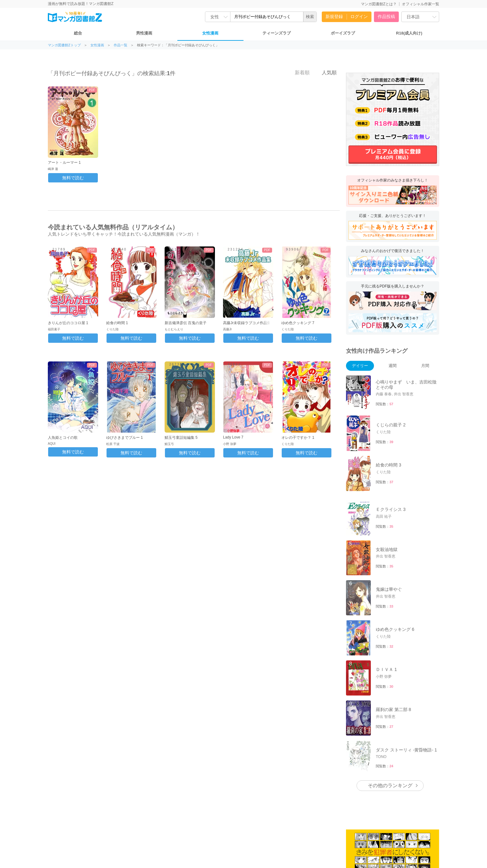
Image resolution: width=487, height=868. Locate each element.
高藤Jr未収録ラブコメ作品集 (247, 323)
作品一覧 (121, 45)
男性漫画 (144, 33)
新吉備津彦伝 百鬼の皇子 (186, 323)
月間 (425, 366)
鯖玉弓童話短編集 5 (181, 438)
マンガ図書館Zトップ (64, 45)
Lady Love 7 (233, 437)
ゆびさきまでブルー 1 (125, 438)
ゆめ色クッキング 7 (298, 323)
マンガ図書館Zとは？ (379, 4)
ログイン (359, 16)
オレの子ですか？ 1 (298, 438)
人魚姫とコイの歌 (63, 438)
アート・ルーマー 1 (64, 163)
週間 (393, 366)
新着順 (299, 72)
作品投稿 (386, 16)
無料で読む (73, 178)
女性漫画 (210, 33)
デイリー (360, 366)
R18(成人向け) (409, 33)
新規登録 (334, 16)
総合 (78, 33)
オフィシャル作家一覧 (421, 4)
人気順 (326, 72)
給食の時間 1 (117, 323)
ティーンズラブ (277, 33)
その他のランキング (390, 785)
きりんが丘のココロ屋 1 (68, 323)
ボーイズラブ (343, 33)
